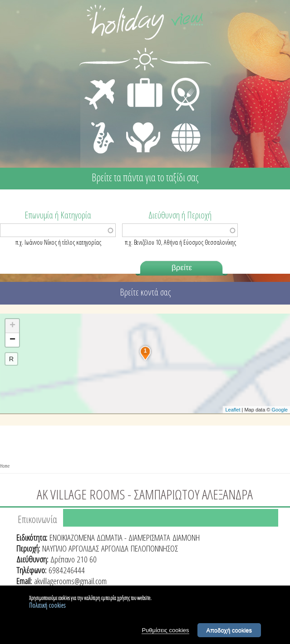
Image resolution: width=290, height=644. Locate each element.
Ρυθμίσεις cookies (165, 632)
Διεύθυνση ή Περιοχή (180, 214)
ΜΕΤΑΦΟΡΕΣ (101, 80)
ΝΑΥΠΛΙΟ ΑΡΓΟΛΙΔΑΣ (71, 548)
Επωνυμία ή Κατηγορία (58, 214)
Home (5, 466)
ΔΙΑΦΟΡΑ (181, 121)
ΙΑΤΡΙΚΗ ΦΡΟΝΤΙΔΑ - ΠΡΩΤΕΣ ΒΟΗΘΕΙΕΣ (144, 134)
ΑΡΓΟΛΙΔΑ (115, 548)
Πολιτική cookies (47, 607)
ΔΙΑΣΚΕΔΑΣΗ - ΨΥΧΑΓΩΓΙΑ (101, 128)
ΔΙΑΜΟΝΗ (140, 80)
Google (280, 410)
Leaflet (233, 410)
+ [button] (12, 326)
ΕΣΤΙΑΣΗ (180, 80)
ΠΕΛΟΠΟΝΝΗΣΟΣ (154, 548)
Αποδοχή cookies (229, 632)
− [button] (12, 340)
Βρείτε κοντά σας (145, 292)
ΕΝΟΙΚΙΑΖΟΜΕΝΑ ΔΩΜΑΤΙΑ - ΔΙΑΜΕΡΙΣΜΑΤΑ (110, 537)
